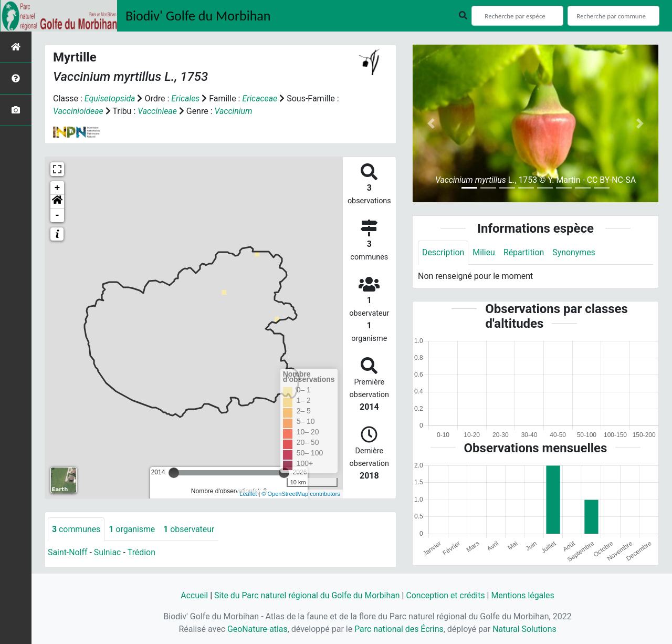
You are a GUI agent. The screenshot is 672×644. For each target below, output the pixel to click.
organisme (133, 529)
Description (443, 252)
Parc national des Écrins (399, 629)
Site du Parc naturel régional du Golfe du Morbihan (306, 595)
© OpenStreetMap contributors (301, 494)
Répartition (524, 252)
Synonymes (575, 252)
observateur (190, 529)
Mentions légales (524, 595)
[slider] (174, 473)
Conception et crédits (446, 595)
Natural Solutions (525, 629)
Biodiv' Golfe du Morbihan (198, 16)
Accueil (193, 595)
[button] (57, 202)
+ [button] (57, 188)
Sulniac (108, 553)
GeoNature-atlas (257, 629)
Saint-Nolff (68, 553)
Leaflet (248, 494)
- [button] (57, 215)
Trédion (142, 553)
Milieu (484, 252)
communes (76, 529)
